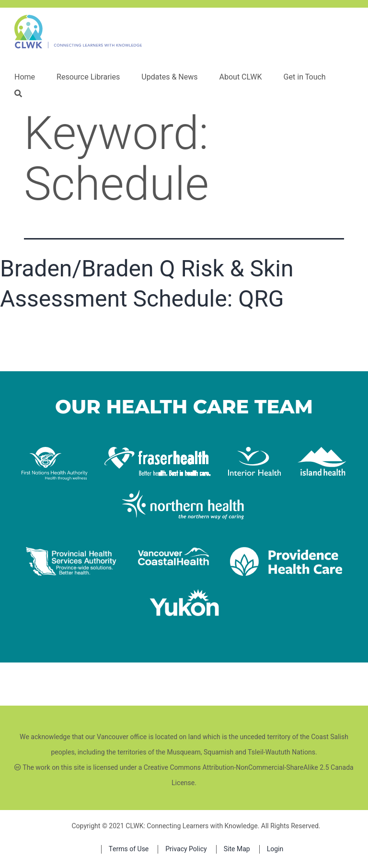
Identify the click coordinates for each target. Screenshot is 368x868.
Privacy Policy (186, 849)
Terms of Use (129, 849)
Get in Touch (305, 77)
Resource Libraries (88, 77)
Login (275, 849)
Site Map (237, 849)
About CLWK (240, 77)
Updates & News (169, 77)
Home (25, 77)
